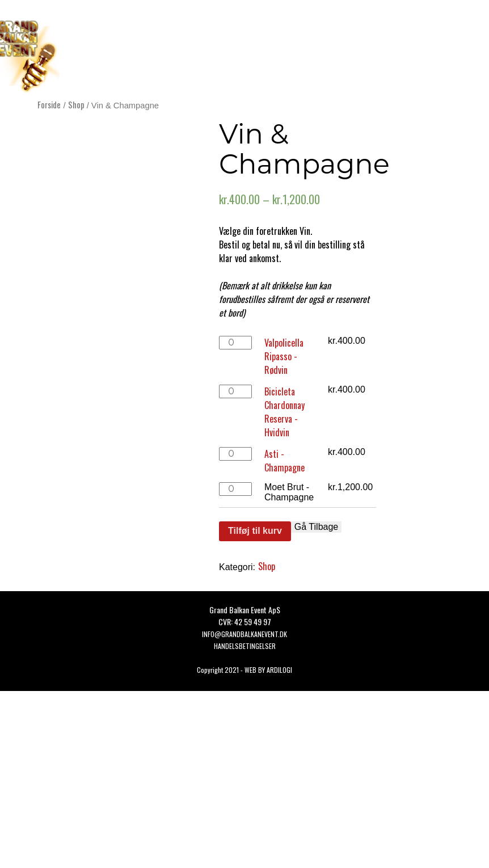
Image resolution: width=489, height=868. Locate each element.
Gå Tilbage (316, 527)
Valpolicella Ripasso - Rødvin (284, 356)
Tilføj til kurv (255, 531)
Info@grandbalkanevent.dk (244, 634)
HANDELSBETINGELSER (245, 646)
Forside (49, 104)
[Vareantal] (235, 343)
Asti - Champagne (284, 461)
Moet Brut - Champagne (289, 492)
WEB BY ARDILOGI (268, 670)
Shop (76, 104)
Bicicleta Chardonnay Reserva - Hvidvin (284, 412)
